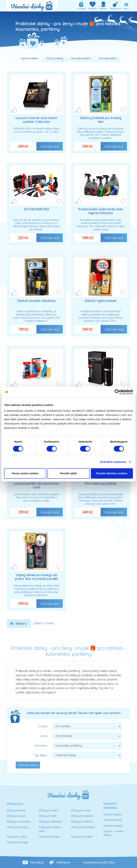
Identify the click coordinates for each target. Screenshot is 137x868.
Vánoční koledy (112, 820)
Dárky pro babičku (82, 816)
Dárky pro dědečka (51, 822)
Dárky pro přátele (82, 837)
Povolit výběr (68, 473)
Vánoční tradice (113, 814)
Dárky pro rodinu (17, 837)
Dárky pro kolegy (17, 842)
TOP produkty (55, 58)
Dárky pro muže (81, 810)
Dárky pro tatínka (82, 822)
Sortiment (41, 746)
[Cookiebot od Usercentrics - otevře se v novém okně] (117, 392)
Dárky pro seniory (18, 827)
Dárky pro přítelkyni (83, 827)
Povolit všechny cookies (112, 473)
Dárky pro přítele (49, 837)
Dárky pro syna (16, 816)
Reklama (63, 862)
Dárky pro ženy (16, 810)
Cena (44, 736)
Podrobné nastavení (113, 462)
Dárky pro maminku (19, 822)
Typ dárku (41, 755)
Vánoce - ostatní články (113, 833)
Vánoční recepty (113, 826)
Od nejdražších (108, 58)
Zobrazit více (50, 146)
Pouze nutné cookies (25, 473)
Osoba (43, 726)
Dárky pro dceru (49, 810)
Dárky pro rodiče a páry (50, 829)
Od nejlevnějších (81, 58)
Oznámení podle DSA (99, 862)
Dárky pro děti (48, 816)
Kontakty (37, 862)
